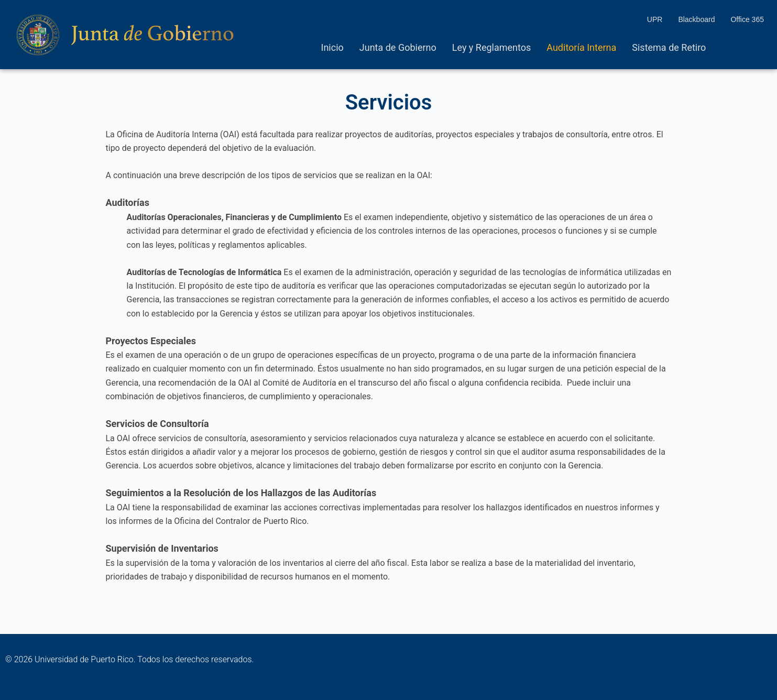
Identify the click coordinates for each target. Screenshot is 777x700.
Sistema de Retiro (669, 47)
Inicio (332, 47)
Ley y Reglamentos (492, 47)
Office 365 (747, 19)
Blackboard (696, 19)
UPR (655, 19)
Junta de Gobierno (398, 47)
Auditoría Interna (581, 47)
